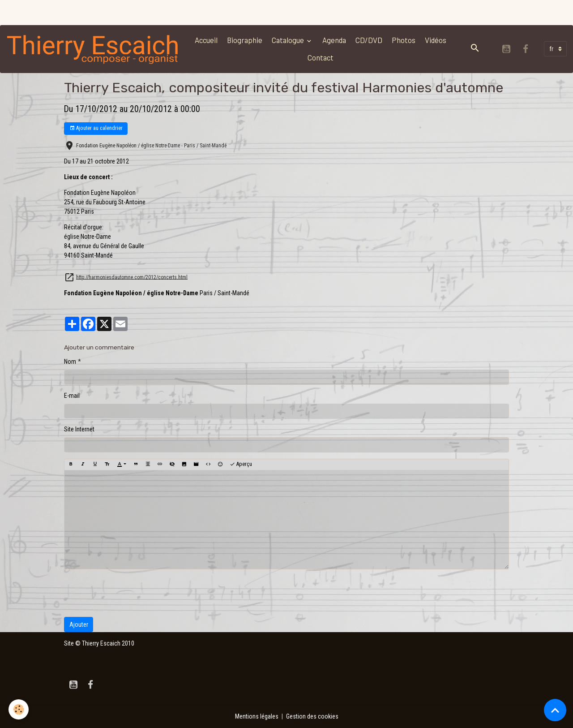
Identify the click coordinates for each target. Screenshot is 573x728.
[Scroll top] (555, 710)
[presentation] (132, 593)
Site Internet (79, 429)
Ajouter (79, 625)
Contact (321, 57)
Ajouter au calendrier (96, 128)
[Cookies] (19, 709)
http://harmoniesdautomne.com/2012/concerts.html (132, 277)
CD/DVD (369, 40)
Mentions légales (257, 716)
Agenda (334, 40)
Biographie (245, 40)
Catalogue (289, 40)
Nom (70, 362)
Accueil (206, 40)
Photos (404, 40)
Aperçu (241, 464)
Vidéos (436, 40)
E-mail (72, 396)
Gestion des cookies (312, 716)
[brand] (93, 49)
